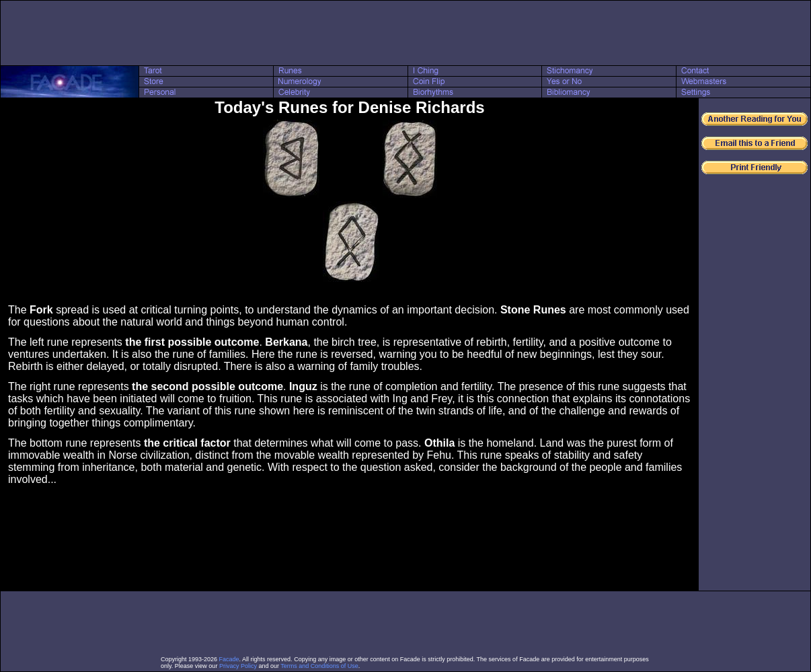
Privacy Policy (238, 666)
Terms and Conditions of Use (319, 666)
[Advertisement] (405, 33)
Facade (229, 659)
